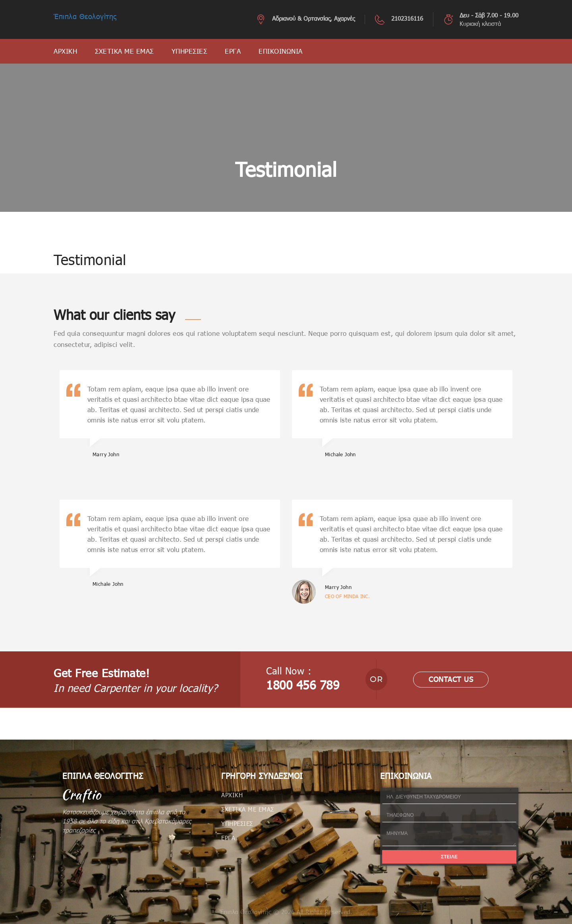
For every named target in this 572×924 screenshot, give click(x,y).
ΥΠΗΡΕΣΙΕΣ (189, 51)
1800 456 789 (303, 685)
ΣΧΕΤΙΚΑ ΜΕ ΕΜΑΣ (124, 51)
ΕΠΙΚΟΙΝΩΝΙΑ (281, 51)
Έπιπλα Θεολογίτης (85, 16)
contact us (451, 679)
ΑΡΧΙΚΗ (65, 51)
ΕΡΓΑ (233, 51)
